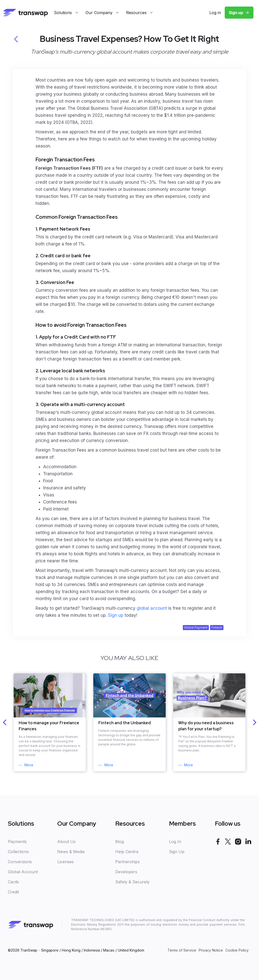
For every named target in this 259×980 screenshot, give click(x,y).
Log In (175, 842)
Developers (126, 872)
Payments (17, 842)
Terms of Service (182, 950)
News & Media (71, 852)
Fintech (217, 627)
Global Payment (196, 627)
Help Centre (127, 852)
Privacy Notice (211, 950)
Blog (120, 842)
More (29, 765)
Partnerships (127, 862)
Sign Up (177, 852)
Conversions (20, 862)
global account (152, 608)
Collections (18, 852)
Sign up (236, 13)
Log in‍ (215, 13)
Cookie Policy (237, 950)
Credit (13, 892)
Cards (13, 882)
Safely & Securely (132, 882)
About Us (66, 842)
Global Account (23, 872)
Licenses (65, 862)
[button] (66, 13)
